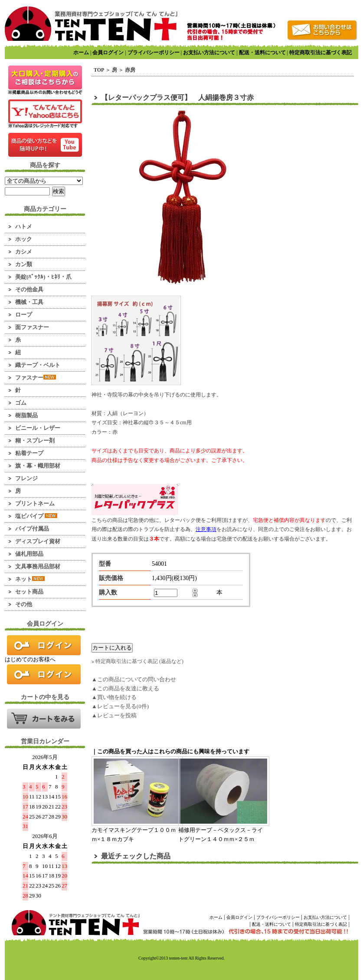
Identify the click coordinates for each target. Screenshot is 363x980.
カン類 (24, 264)
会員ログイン (108, 53)
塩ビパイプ (36, 516)
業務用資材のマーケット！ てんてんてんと (91, 24)
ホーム (81, 53)
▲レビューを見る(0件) (120, 706)
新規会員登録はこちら (44, 674)
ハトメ (24, 226)
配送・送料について (262, 53)
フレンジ (26, 478)
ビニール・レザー (38, 428)
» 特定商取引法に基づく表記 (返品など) (137, 661)
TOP (99, 70)
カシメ (24, 252)
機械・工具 (29, 302)
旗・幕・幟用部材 (38, 466)
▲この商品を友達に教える (125, 688)
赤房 (130, 70)
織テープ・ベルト (38, 365)
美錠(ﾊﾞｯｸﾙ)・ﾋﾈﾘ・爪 (43, 277)
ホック (24, 239)
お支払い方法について (209, 53)
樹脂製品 (26, 415)
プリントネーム (35, 503)
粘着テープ (29, 453)
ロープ (24, 315)
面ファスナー (32, 327)
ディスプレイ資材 (38, 541)
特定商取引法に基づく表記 (320, 53)
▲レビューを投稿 (114, 715)
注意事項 (206, 529)
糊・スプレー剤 (35, 441)
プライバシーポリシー (154, 53)
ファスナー (36, 378)
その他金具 (29, 289)
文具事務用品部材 (38, 566)
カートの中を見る (44, 719)
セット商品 (29, 592)
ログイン (44, 645)
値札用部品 (29, 554)
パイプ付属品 (32, 529)
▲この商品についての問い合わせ (134, 679)
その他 (24, 604)
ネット (30, 579)
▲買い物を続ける (114, 697)
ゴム (21, 403)
